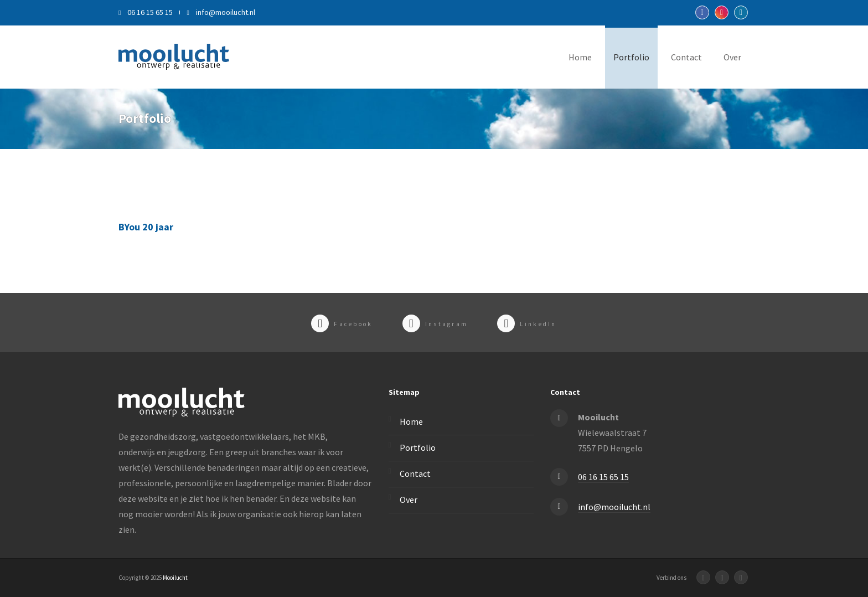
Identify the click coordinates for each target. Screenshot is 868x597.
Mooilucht (175, 578)
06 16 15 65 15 (146, 12)
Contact (686, 57)
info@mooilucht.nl (221, 12)
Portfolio (631, 57)
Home (580, 57)
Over (732, 57)
